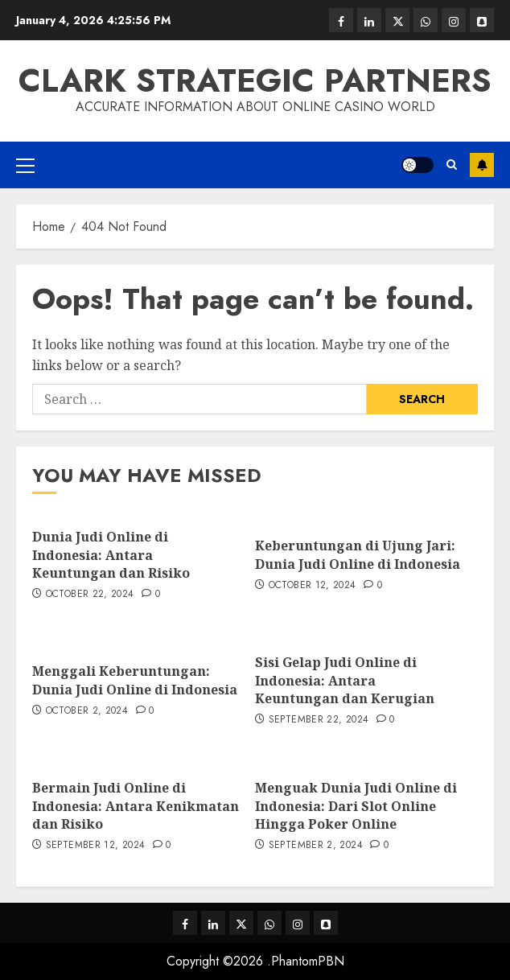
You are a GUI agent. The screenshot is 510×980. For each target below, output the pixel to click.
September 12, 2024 (95, 846)
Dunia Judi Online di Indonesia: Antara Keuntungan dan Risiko (111, 555)
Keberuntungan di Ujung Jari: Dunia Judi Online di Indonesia (358, 554)
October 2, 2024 (87, 711)
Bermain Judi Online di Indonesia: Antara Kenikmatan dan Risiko (136, 806)
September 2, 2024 (316, 846)
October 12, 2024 (313, 586)
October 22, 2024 (90, 595)
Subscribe (482, 165)
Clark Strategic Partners (255, 80)
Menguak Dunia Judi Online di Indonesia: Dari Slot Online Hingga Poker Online (356, 806)
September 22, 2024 (319, 720)
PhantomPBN (308, 961)
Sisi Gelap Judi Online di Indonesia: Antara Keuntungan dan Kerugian (345, 680)
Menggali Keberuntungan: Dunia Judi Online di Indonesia (135, 680)
